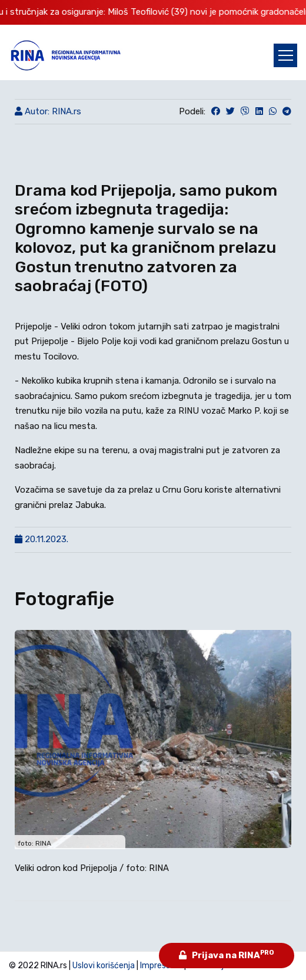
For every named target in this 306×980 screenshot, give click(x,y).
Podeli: (192, 111)
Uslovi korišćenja (104, 966)
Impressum (161, 966)
